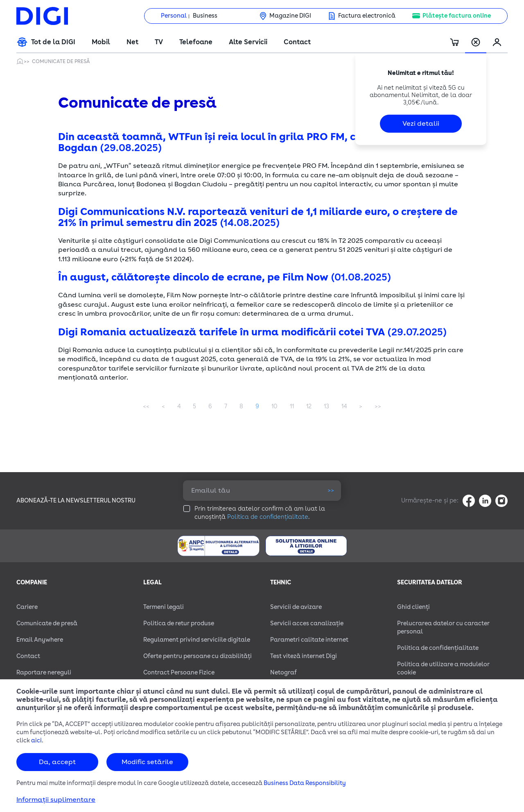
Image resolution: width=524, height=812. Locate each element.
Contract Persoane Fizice (179, 673)
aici (36, 741)
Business (205, 16)
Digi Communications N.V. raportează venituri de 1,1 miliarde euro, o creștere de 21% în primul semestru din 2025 (258, 217)
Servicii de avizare (296, 607)
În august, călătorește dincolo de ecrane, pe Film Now (225, 277)
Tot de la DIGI (53, 42)
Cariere (27, 607)
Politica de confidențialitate (268, 517)
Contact (297, 42)
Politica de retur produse (179, 623)
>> (331, 490)
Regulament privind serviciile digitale (197, 640)
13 (326, 406)
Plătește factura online (457, 16)
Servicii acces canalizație (307, 623)
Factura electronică (367, 16)
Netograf (283, 673)
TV (159, 42)
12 (309, 406)
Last (378, 407)
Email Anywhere (40, 640)
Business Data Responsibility (305, 783)
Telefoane (196, 42)
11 (292, 406)
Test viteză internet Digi (304, 656)
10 (274, 406)
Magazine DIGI (290, 16)
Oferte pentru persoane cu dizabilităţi (198, 656)
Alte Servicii (248, 42)
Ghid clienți (413, 607)
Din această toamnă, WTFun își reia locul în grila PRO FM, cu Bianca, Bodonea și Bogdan (259, 142)
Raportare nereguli (44, 673)
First (146, 407)
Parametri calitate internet (309, 640)
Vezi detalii (421, 124)
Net (132, 42)
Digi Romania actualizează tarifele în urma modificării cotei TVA (253, 332)
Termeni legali (164, 607)
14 (344, 406)
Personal (174, 16)
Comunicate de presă (61, 61)
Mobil (101, 42)
